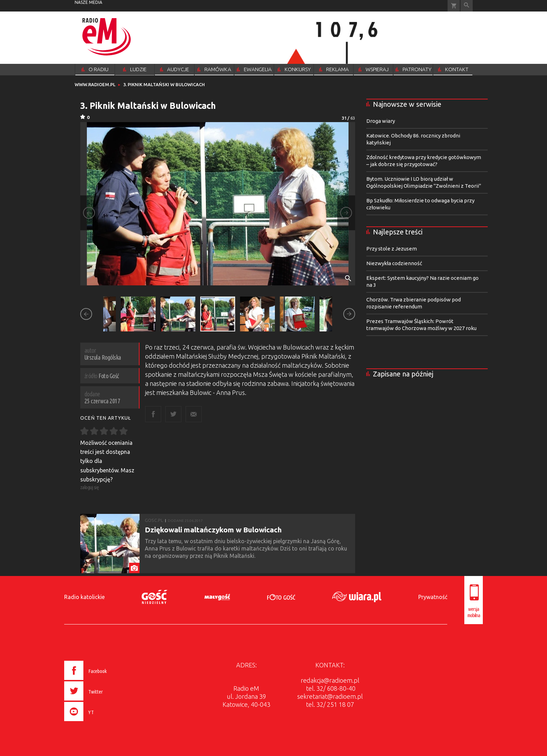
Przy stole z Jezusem (392, 249)
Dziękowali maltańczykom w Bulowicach (213, 530)
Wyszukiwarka (467, 6)
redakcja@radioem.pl (330, 680)
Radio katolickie (84, 597)
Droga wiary (381, 121)
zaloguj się (90, 487)
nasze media (88, 2)
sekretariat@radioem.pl (330, 696)
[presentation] (100, 722)
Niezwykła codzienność (394, 263)
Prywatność (433, 597)
